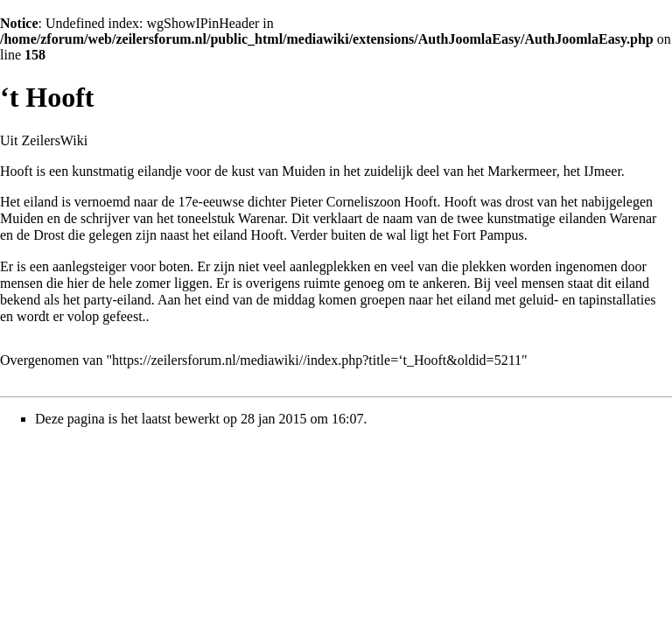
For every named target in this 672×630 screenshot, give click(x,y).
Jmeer (605, 171)
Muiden (304, 171)
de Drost (41, 235)
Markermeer (521, 171)
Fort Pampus (488, 235)
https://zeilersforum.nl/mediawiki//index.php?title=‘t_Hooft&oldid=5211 (317, 360)
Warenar (633, 218)
